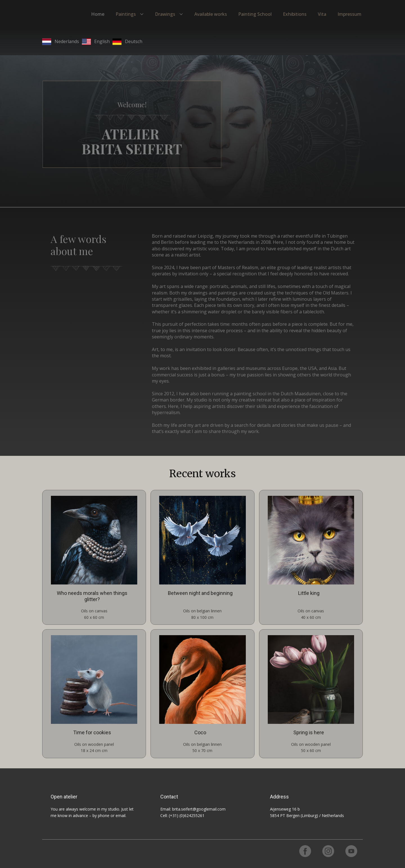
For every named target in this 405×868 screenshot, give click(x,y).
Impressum (349, 14)
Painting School (255, 14)
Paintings (126, 14)
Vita (322, 14)
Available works (211, 14)
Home (98, 14)
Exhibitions (295, 14)
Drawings (165, 14)
